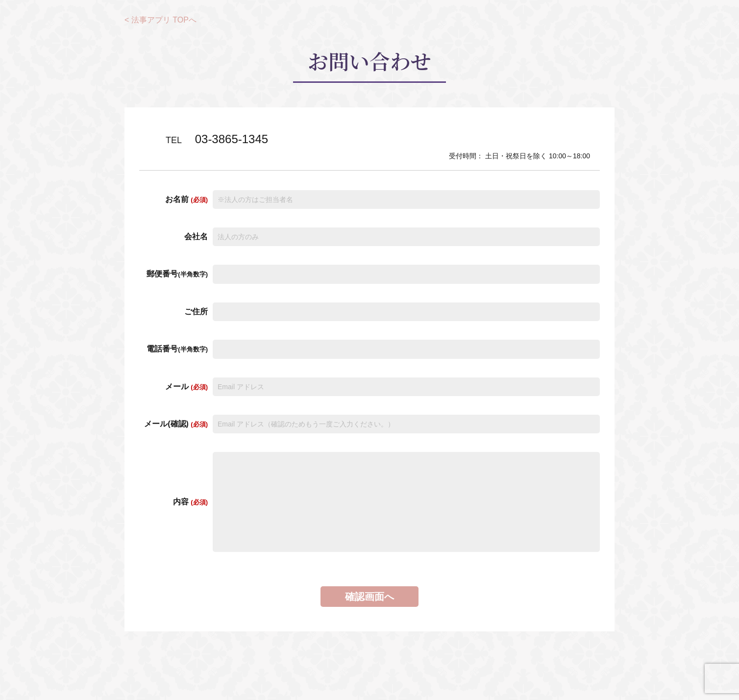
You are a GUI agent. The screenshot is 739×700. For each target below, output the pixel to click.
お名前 (186, 199)
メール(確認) (176, 424)
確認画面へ (369, 597)
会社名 (196, 237)
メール (186, 387)
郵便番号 (177, 274)
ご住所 (196, 312)
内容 (190, 502)
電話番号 (177, 349)
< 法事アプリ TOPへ (160, 20)
